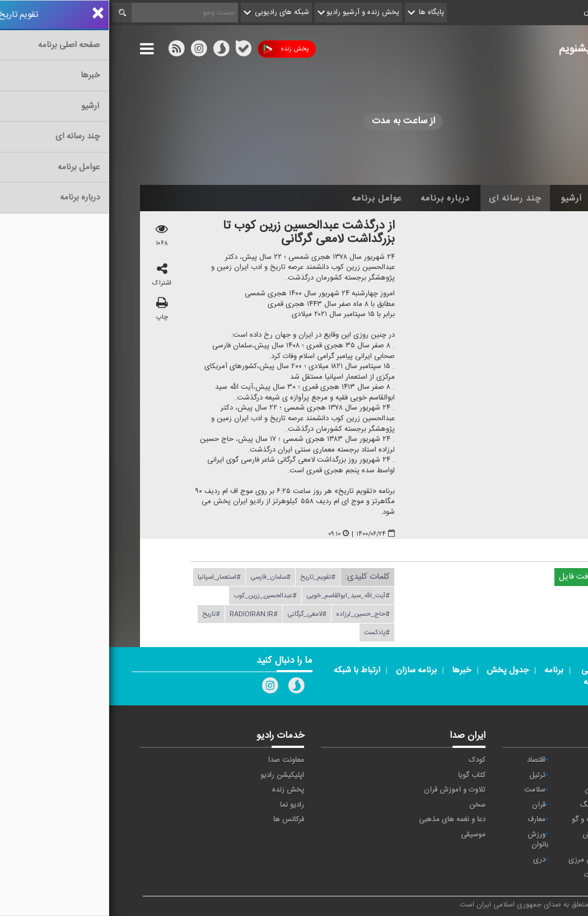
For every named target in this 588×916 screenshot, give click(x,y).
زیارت (483, 875)
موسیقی (364, 835)
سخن (368, 805)
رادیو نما (183, 805)
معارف (427, 820)
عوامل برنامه (267, 198)
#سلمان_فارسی (161, 577)
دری (430, 860)
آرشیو (462, 198)
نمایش (536, 835)
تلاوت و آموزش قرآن (346, 790)
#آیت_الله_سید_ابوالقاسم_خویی (239, 596)
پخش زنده (177, 49)
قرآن (430, 805)
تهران (538, 790)
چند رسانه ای (406, 198)
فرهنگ (481, 805)
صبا (541, 805)
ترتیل (428, 775)
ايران (539, 775)
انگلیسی (534, 875)
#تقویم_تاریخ (209, 577)
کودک (368, 760)
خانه (540, 198)
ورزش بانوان (429, 840)
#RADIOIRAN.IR (144, 614)
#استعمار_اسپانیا (110, 577)
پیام (486, 775)
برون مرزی (475, 860)
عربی (539, 860)
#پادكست (268, 633)
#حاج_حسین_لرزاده (254, 614)
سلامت (426, 790)
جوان (483, 790)
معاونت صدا (177, 760)
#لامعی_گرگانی (198, 614)
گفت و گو (477, 820)
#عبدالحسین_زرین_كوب (156, 596)
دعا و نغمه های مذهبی (343, 820)
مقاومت (534, 760)
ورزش (482, 835)
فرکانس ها (179, 820)
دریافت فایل (475, 577)
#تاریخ (102, 614)
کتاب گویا (363, 775)
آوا (487, 760)
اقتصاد (427, 760)
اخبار (502, 198)
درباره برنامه (336, 198)
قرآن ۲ (536, 820)
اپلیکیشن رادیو (173, 775)
